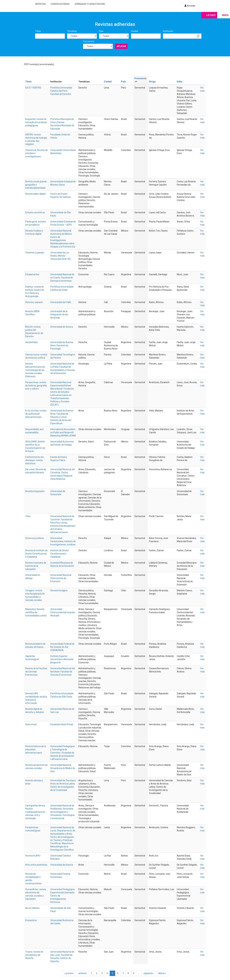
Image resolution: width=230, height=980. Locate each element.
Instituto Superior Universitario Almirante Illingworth (62, 659)
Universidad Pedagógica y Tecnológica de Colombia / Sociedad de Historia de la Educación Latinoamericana (62, 753)
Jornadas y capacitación (90, 4)
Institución (168, 31)
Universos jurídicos (35, 538)
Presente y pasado (35, 253)
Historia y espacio (34, 302)
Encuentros (31, 920)
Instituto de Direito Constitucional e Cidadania (59, 554)
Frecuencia (89, 41)
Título (38, 31)
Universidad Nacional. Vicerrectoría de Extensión (61, 578)
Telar (28, 516)
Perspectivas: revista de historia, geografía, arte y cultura (36, 386)
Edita (180, 82)
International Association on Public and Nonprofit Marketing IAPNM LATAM (63, 432)
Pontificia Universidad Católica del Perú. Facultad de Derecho (61, 91)
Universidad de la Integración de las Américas (59, 314)
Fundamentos (32, 274)
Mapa (225, 15)
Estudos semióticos (35, 212)
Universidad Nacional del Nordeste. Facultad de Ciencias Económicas (63, 672)
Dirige (152, 82)
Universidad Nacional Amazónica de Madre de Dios (63, 768)
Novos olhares (32, 908)
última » (162, 973)
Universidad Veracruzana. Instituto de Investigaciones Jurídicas (63, 541)
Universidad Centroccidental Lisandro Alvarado (63, 612)
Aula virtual (31, 724)
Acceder (190, 6)
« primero (69, 973)
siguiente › (149, 973)
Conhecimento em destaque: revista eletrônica (35, 460)
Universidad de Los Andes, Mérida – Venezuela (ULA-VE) (61, 256)
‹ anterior (82, 973)
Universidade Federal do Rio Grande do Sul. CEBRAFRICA (62, 647)
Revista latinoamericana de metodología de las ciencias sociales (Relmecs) (35, 370)
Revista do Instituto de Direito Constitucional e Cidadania (36, 554)
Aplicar (121, 46)
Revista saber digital (35, 194)
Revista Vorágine (59, 590)
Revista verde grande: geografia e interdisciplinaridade (36, 185)
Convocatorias (60, 4)
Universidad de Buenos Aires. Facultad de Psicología (62, 345)
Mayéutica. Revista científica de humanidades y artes (36, 612)
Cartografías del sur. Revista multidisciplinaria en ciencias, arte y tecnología (35, 812)
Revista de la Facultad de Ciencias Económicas (36, 672)
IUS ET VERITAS (33, 88)
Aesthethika (31, 342)
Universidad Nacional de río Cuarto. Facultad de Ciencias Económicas (62, 278)
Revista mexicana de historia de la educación (36, 566)
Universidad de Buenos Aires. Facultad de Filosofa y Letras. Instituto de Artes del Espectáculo (62, 417)
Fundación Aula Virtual (62, 724)
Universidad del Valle (61, 302)
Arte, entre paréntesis (36, 865)
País (101, 31)
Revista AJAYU (33, 856)
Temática (72, 31)
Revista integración (35, 491)
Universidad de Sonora (62, 327)
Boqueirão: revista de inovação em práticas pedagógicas (36, 122)
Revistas (41, 4)
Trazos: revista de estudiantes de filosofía (34, 955)
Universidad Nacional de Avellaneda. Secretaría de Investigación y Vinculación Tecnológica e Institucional (62, 812)
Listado (211, 15)
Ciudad (134, 31)
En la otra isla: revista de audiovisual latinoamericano (36, 414)
